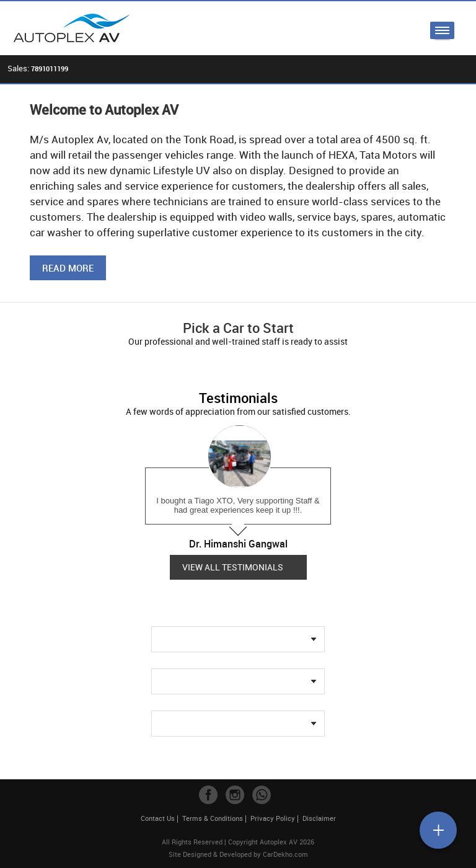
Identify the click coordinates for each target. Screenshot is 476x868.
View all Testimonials (233, 567)
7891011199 (50, 69)
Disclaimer (319, 818)
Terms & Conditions (213, 818)
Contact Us (158, 818)
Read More (68, 268)
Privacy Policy (273, 818)
